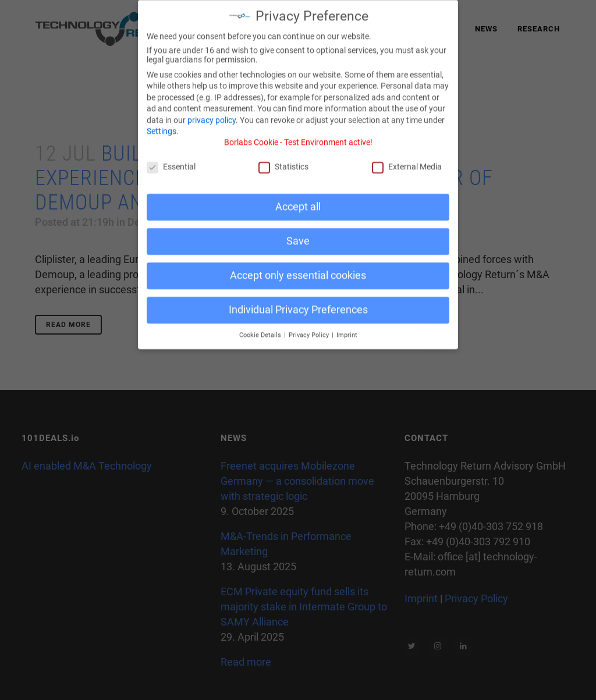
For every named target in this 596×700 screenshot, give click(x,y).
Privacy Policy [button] (310, 328)
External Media (407, 159)
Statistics (283, 159)
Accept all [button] (298, 200)
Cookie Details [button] (261, 328)
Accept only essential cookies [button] (298, 268)
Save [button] (298, 234)
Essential (171, 159)
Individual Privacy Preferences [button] (298, 303)
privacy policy (212, 113)
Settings (162, 124)
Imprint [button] (347, 328)
